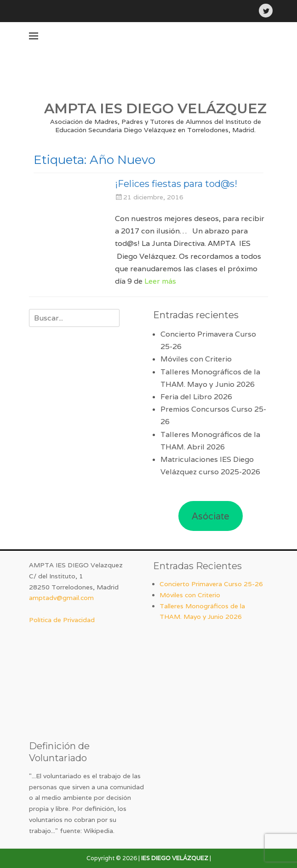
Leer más (160, 281)
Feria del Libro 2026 (196, 397)
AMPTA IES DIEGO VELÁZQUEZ (155, 108)
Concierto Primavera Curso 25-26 (211, 584)
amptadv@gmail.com (61, 598)
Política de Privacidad (62, 620)
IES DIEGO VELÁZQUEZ (175, 858)
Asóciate (211, 516)
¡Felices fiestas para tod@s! (176, 184)
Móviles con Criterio (196, 359)
